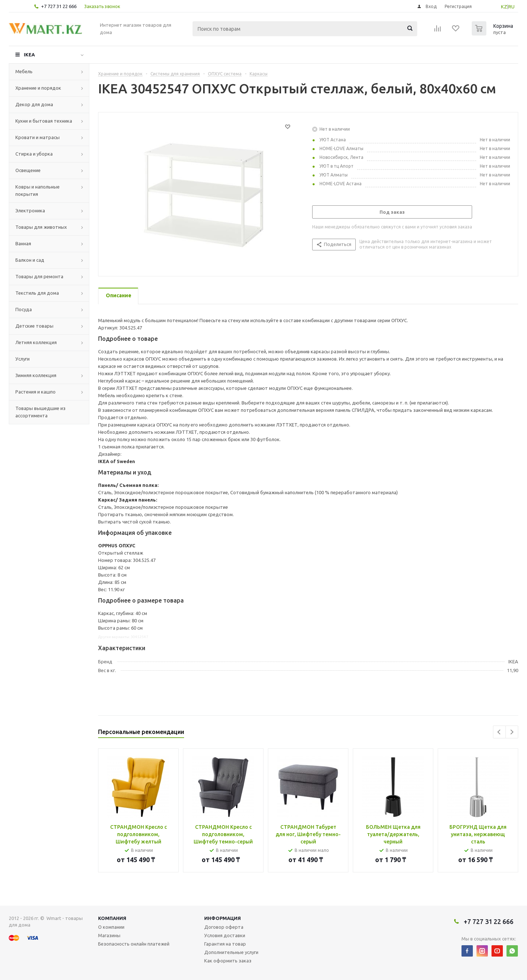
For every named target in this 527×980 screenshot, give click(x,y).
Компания (112, 918)
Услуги (23, 359)
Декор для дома (34, 104)
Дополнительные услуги (231, 952)
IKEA (29, 55)
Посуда (24, 309)
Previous (499, 732)
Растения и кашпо (35, 392)
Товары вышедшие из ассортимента (40, 412)
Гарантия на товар (225, 944)
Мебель (24, 71)
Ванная (23, 243)
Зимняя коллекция (36, 375)
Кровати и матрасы (38, 137)
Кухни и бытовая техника (44, 121)
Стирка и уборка (34, 154)
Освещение (28, 170)
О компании (111, 927)
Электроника (30, 210)
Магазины (109, 935)
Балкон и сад (30, 260)
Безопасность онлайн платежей (134, 944)
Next (512, 732)
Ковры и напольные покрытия (38, 190)
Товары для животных (41, 227)
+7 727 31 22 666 (59, 6)
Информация (223, 918)
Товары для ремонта (39, 276)
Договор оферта (224, 927)
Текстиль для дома (37, 293)
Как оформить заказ (228, 961)
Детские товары (34, 326)
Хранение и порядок (38, 88)
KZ (504, 7)
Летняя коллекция (36, 342)
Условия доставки (225, 935)
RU (511, 7)
